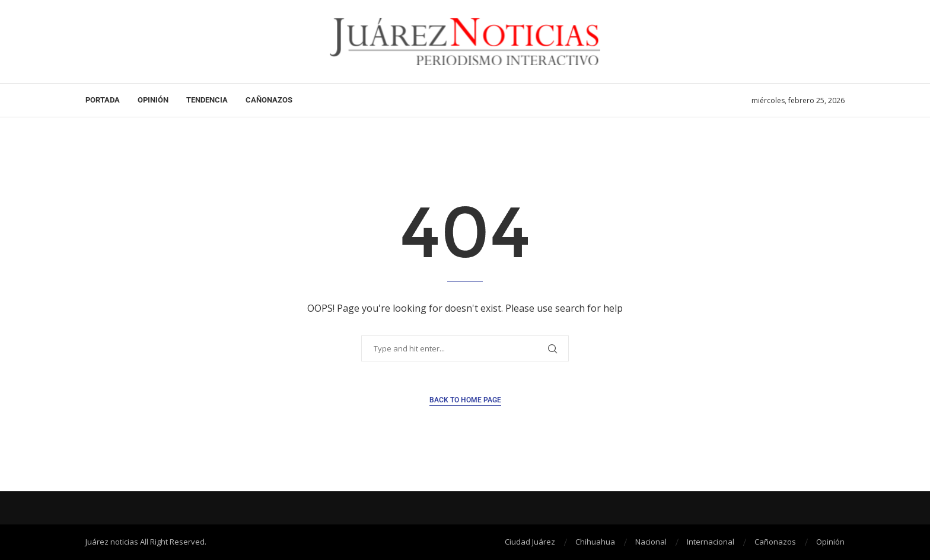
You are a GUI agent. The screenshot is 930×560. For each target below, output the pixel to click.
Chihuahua (595, 542)
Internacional (711, 542)
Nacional (651, 542)
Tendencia (207, 100)
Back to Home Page (465, 400)
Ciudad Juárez (530, 542)
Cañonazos (269, 100)
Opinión (153, 100)
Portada (103, 100)
